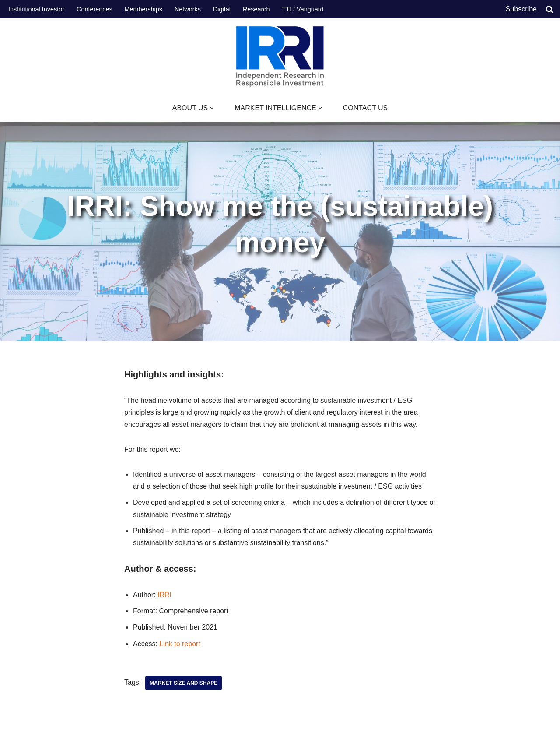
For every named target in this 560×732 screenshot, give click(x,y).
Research (256, 9)
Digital (222, 9)
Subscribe (521, 9)
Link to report (180, 644)
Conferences (94, 9)
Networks (188, 9)
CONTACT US (366, 108)
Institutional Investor (36, 9)
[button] (212, 108)
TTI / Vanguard (303, 9)
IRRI (164, 595)
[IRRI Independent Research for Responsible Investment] (280, 57)
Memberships (143, 9)
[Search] (549, 9)
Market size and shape (184, 683)
